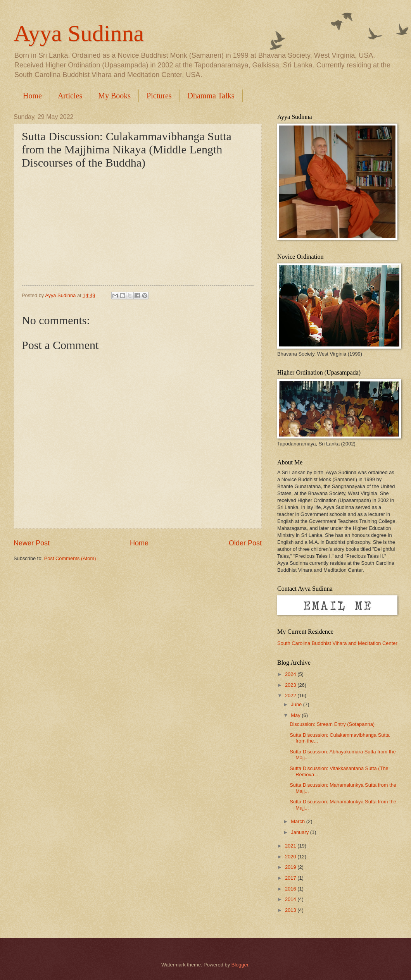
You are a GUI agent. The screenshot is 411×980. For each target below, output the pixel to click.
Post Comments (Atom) (70, 558)
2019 (291, 867)
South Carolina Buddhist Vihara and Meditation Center (337, 643)
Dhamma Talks (211, 96)
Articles (70, 96)
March (298, 821)
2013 (291, 910)
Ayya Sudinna (79, 33)
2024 (291, 674)
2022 (291, 695)
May (296, 715)
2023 (291, 685)
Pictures (159, 96)
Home (32, 96)
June (297, 704)
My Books (114, 96)
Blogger (240, 965)
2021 (291, 846)
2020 (291, 857)
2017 (291, 878)
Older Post (245, 543)
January (300, 832)
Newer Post (32, 543)
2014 (291, 899)
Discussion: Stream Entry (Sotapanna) (332, 724)
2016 (291, 889)
